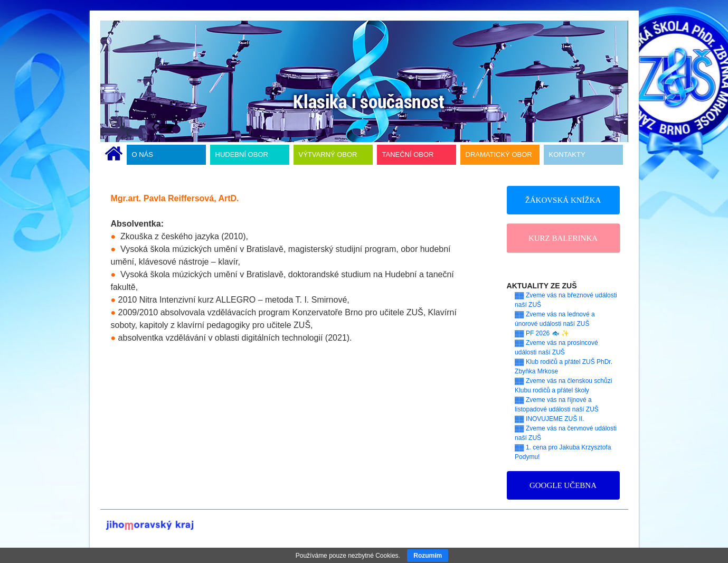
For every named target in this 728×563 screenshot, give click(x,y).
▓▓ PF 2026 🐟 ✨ (542, 333)
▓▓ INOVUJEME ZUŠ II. (550, 419)
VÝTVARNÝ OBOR (328, 154)
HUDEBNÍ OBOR (242, 154)
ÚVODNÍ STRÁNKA (114, 155)
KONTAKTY (567, 154)
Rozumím (428, 556)
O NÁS (143, 154)
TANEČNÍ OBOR (408, 154)
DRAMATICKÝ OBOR (499, 154)
